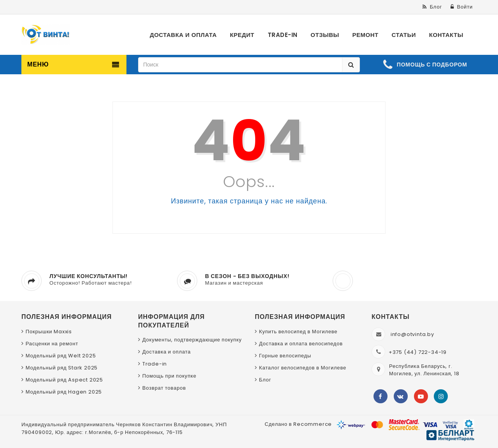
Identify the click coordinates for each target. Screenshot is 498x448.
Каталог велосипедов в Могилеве (303, 368)
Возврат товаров (164, 388)
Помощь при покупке (169, 376)
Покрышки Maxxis (49, 332)
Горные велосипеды (285, 356)
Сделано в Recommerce (298, 424)
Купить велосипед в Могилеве (298, 332)
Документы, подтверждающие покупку (192, 340)
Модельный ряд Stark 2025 (62, 368)
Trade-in (155, 364)
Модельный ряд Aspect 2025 (64, 380)
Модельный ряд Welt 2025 (61, 356)
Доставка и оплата (167, 352)
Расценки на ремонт (52, 344)
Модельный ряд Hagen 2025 (64, 392)
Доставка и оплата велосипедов (301, 344)
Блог (265, 380)
